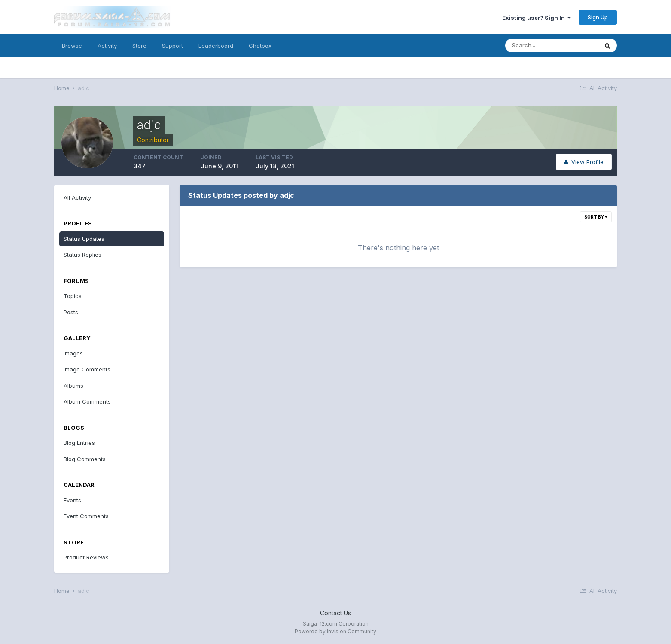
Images (73, 353)
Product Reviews (86, 557)
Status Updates (84, 239)
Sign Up (598, 17)
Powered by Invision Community (335, 631)
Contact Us (335, 613)
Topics (73, 296)
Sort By (596, 217)
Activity (107, 46)
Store (139, 46)
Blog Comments (85, 459)
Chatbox (260, 46)
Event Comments (86, 516)
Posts (71, 312)
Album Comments (87, 401)
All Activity (77, 197)
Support (172, 46)
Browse (72, 46)
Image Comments (87, 369)
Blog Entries (79, 443)
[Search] (552, 46)
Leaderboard (216, 46)
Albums (73, 386)
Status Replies (82, 255)
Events (72, 500)
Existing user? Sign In (537, 18)
